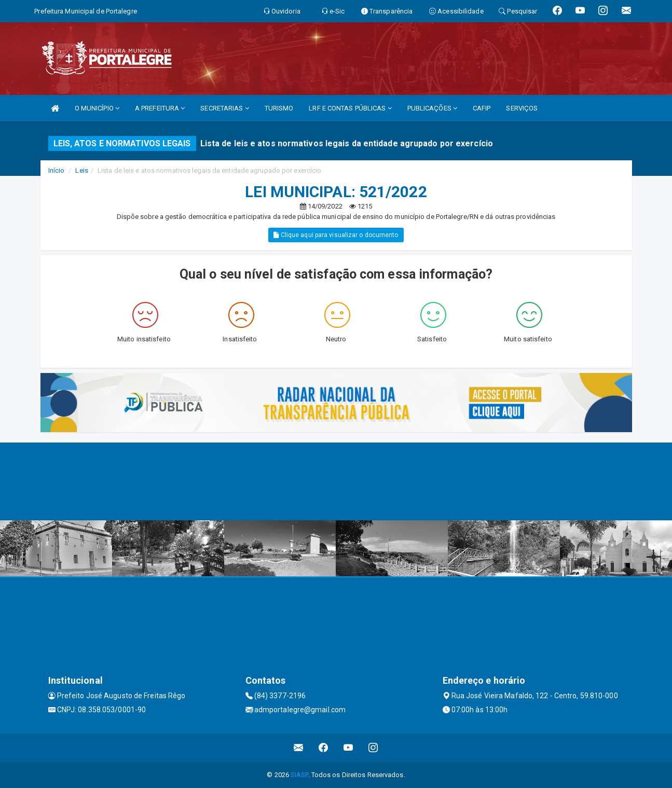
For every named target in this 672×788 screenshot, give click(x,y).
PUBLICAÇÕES (432, 108)
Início (57, 170)
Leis (81, 170)
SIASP (299, 775)
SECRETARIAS (224, 108)
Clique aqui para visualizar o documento (336, 235)
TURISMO (279, 108)
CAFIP (482, 108)
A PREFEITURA (160, 108)
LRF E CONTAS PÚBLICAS (350, 108)
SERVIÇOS (522, 108)
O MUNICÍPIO (97, 108)
